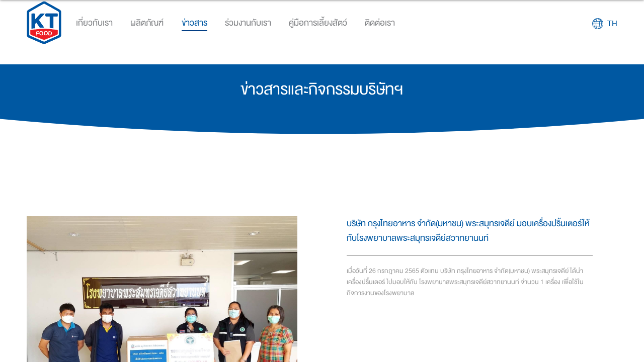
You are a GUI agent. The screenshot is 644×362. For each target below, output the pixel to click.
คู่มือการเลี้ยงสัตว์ (318, 23)
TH (612, 24)
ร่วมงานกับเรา (248, 23)
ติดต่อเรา (380, 23)
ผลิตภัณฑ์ (147, 23)
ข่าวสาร (194, 23)
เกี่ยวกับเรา (94, 23)
